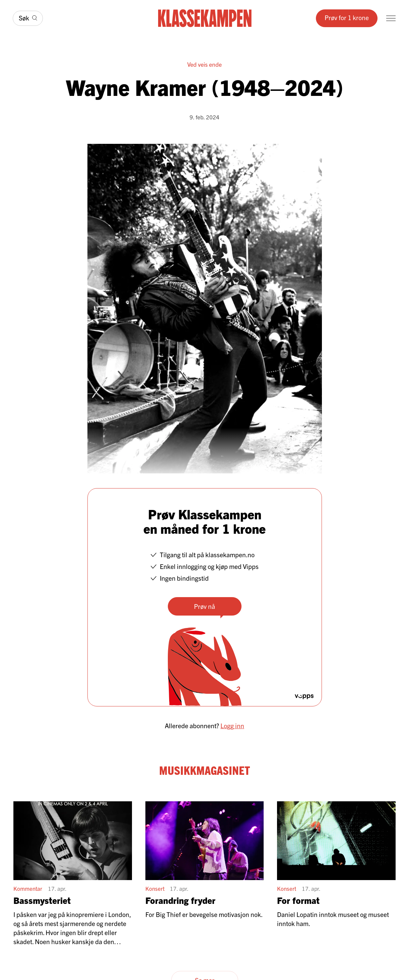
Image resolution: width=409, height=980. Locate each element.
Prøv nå (204, 606)
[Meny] (391, 18)
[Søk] (28, 18)
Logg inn (232, 725)
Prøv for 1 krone (347, 17)
